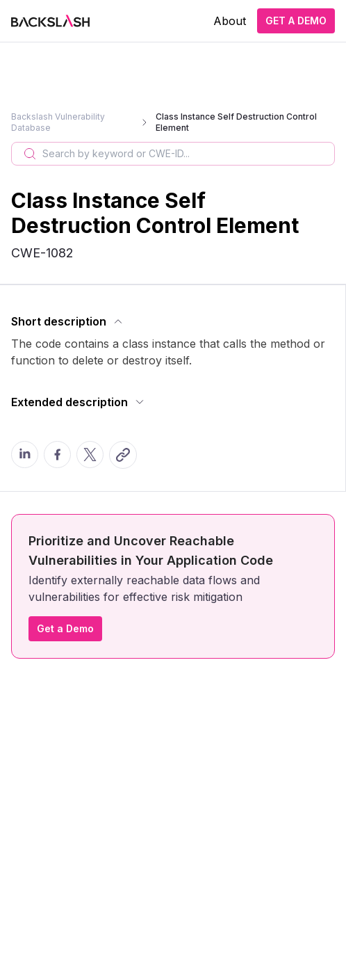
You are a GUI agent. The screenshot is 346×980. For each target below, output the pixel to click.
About (230, 21)
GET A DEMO (296, 21)
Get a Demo (65, 628)
